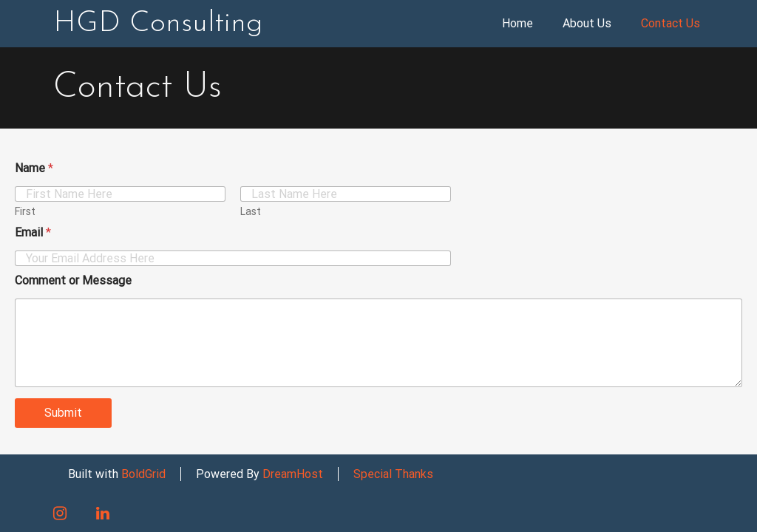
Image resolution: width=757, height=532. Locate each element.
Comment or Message (73, 280)
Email (33, 232)
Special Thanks (393, 474)
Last (251, 211)
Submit (63, 413)
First (25, 211)
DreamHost (293, 474)
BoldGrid (143, 474)
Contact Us (671, 23)
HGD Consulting (158, 24)
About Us (587, 23)
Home (517, 23)
